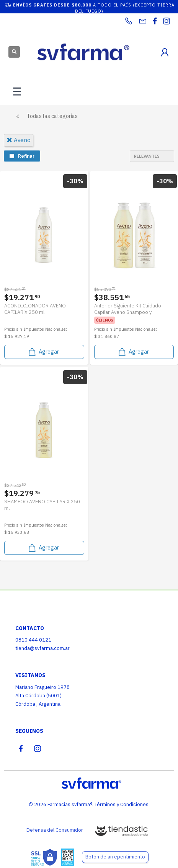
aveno (19, 140)
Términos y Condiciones (122, 804)
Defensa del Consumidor (55, 830)
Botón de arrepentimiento (115, 857)
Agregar (43, 352)
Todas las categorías (52, 116)
